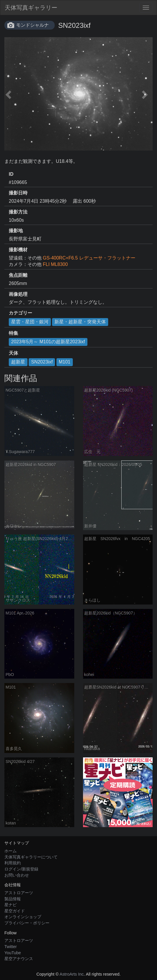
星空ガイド (15, 911)
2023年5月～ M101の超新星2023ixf (48, 342)
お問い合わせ (17, 875)
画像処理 (18, 294)
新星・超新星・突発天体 (80, 322)
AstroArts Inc (72, 974)
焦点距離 (18, 275)
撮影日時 (18, 193)
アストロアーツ (19, 893)
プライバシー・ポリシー (27, 923)
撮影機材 (18, 250)
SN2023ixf (42, 362)
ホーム (11, 851)
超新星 (18, 362)
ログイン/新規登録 (21, 869)
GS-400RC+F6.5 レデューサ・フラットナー (89, 258)
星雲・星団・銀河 (30, 322)
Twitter (11, 947)
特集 (13, 333)
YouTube (13, 953)
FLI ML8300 (55, 264)
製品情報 (13, 899)
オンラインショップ (23, 917)
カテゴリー (20, 313)
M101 (65, 362)
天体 (13, 353)
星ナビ (11, 905)
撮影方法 (18, 212)
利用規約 (13, 863)
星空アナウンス (19, 959)
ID (11, 174)
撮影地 (16, 231)
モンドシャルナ (32, 25)
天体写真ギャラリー (31, 8)
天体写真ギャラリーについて (31, 857)
